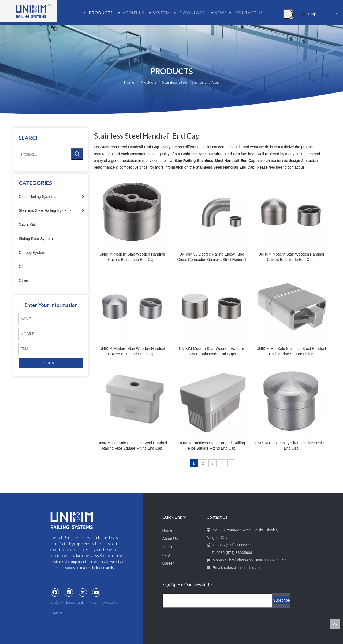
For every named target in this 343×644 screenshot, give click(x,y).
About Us (170, 539)
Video (167, 547)
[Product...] (45, 154)
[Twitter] (83, 592)
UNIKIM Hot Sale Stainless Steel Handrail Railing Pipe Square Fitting (291, 351)
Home (167, 530)
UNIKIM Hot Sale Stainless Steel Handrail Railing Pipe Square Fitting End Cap (132, 446)
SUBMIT (51, 363)
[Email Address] (217, 601)
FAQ (166, 555)
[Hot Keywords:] (288, 14)
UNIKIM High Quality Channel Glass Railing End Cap (291, 446)
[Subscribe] (281, 600)
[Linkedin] (69, 592)
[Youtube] (96, 592)
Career (168, 563)
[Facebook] (55, 592)
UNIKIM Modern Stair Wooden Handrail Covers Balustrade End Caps (132, 257)
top (335, 624)
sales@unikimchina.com (244, 568)
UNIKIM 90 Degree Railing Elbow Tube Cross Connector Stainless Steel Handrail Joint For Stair (212, 257)
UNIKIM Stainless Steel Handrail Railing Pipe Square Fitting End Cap (212, 446)
